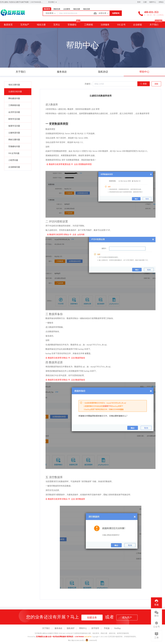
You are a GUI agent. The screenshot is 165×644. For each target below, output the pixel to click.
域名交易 (86, 9)
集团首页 (8, 25)
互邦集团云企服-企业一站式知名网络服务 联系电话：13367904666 (60, 637)
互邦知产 (25, 25)
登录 (139, 2)
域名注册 (77, 9)
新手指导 (95, 628)
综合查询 (51, 13)
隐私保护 (71, 628)
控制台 (161, 2)
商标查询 (47, 9)
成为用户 (127, 618)
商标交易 (57, 9)
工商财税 (89, 25)
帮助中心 (83, 628)
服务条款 (58, 628)
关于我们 (154, 25)
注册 (145, 2)
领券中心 (153, 2)
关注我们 (53, 2)
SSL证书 (121, 25)
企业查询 (67, 9)
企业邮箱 (137, 25)
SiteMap (117, 628)
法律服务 (105, 25)
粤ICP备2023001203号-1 (77, 640)
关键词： (88, 84)
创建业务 (92, 618)
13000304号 (91, 640)
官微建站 (72, 25)
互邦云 (57, 25)
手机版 (107, 628)
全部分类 (104, 13)
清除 (156, 84)
